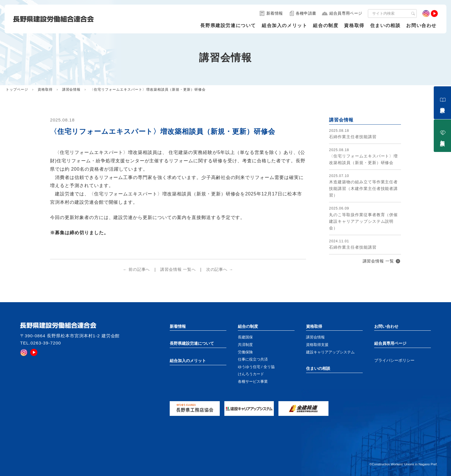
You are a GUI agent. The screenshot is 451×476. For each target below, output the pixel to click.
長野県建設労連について (228, 25)
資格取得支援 (317, 345)
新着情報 (178, 326)
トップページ (17, 90)
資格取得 (354, 25)
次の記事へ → (220, 270)
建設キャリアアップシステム (330, 352)
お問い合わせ (421, 25)
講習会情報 (71, 90)
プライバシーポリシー (394, 360)
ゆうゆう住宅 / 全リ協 (256, 367)
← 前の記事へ (136, 270)
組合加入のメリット (284, 25)
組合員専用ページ (390, 343)
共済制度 (245, 345)
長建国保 (245, 337)
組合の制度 (326, 25)
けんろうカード (251, 374)
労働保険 (245, 352)
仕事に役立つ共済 (253, 359)
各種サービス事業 (253, 381)
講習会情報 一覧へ (178, 270)
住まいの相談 (385, 25)
